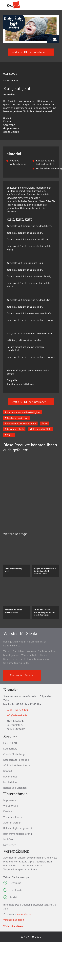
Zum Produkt (27, 561)
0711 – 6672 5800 (21, 747)
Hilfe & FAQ (10, 781)
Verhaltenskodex (13, 855)
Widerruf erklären (13, 964)
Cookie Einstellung (14, 792)
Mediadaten (10, 820)
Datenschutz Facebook (16, 798)
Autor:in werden (12, 861)
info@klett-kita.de (21, 753)
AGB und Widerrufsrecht (17, 803)
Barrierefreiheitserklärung (18, 872)
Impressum (10, 838)
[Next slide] (54, 529)
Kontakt (8, 809)
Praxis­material (21, 20)
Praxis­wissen (43, 20)
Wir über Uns (10, 844)
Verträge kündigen (14, 958)
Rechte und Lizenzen (15, 826)
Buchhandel (10, 814)
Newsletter (9, 883)
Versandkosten (25, 952)
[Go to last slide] (8, 529)
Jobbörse (8, 877)
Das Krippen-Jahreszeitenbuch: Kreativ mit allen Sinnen (30, 544)
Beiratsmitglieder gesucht (18, 866)
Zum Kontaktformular (22, 713)
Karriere (8, 849)
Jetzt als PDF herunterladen (31, 68)
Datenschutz (10, 786)
